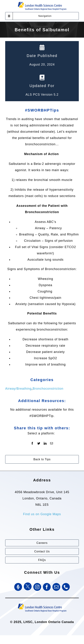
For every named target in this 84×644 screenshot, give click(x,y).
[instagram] (37, 587)
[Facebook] (32, 443)
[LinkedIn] (45, 443)
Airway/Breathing (18, 389)
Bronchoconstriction (48, 389)
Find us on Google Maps (42, 514)
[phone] (66, 587)
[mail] (56, 587)
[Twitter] (39, 443)
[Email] (52, 443)
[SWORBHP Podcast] (18, 587)
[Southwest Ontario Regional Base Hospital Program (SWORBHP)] (42, 603)
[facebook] (47, 587)
